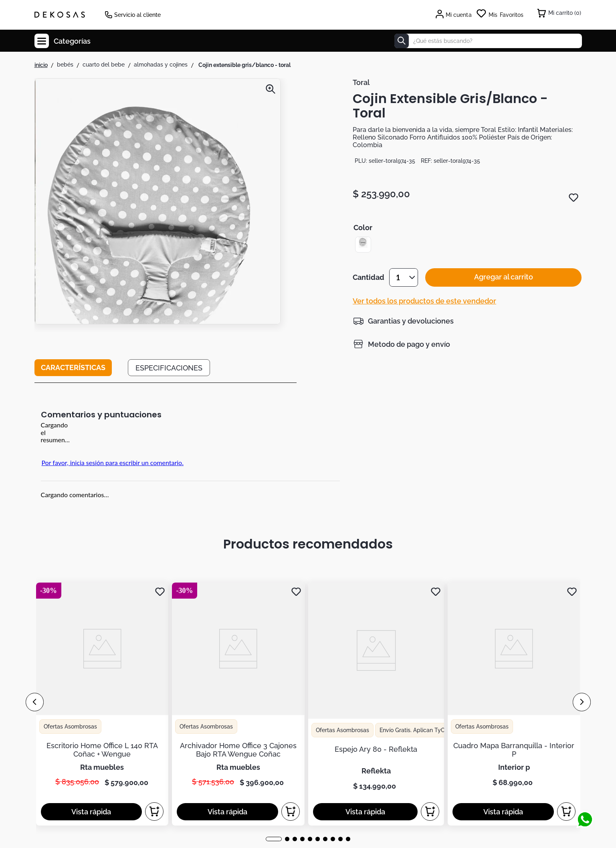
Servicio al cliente (137, 15)
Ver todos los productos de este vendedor (424, 309)
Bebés (65, 65)
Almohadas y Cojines (161, 65)
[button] (158, 227)
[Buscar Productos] (402, 41)
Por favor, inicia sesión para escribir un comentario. (113, 462)
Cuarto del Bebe (104, 65)
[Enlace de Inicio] (41, 65)
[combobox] (488, 41)
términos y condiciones (445, 627)
